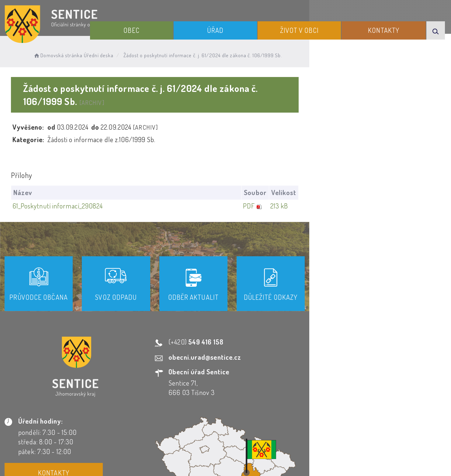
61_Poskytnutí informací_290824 (61, 193)
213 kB (418, 193)
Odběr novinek (226, 421)
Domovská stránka (69, 53)
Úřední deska (110, 53)
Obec (171, 27)
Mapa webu (274, 421)
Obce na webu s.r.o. (312, 450)
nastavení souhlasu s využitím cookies (352, 460)
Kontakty (391, 27)
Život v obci (317, 27)
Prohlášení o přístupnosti (160, 421)
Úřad (244, 27)
